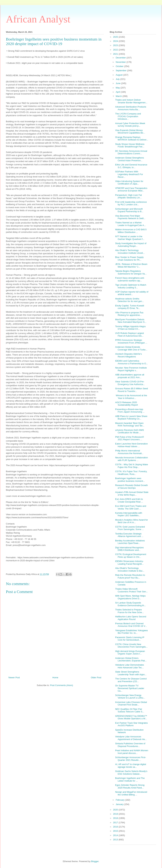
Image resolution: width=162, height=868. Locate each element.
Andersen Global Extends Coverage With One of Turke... (131, 348)
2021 (116, 54)
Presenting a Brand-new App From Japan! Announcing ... (130, 411)
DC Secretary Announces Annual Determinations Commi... (131, 152)
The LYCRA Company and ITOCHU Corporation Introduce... (128, 116)
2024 (116, 41)
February (120, 800)
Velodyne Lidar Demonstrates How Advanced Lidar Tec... (130, 666)
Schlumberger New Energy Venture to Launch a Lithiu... (130, 697)
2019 (116, 814)
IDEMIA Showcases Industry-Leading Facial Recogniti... (129, 563)
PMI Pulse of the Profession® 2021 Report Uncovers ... (129, 438)
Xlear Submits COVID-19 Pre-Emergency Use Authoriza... (130, 383)
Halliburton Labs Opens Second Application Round (131, 618)
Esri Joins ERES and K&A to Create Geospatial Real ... (129, 500)
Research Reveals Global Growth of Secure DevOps (131, 487)
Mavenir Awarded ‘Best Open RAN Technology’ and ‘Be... (130, 424)
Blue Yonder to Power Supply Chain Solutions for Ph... (129, 259)
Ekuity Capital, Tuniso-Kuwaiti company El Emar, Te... (130, 307)
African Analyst (38, 19)
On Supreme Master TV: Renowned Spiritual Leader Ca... (130, 688)
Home (55, 678)
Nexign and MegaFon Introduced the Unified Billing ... (131, 793)
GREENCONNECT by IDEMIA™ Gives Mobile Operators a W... (131, 717)
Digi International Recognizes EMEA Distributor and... (129, 549)
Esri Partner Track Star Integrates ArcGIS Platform (131, 724)
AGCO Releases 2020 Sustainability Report (126, 404)
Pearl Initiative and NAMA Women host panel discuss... (132, 752)
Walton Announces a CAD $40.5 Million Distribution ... (131, 231)
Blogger (95, 861)
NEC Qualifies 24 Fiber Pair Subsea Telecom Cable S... (130, 710)
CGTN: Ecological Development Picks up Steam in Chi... (131, 556)
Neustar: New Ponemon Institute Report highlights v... (131, 369)
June (118, 83)
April (118, 92)
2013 (116, 840)
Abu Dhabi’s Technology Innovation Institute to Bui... (130, 569)
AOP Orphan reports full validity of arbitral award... (132, 293)
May (118, 88)
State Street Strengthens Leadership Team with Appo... (131, 673)
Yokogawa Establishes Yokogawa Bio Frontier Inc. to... (131, 632)
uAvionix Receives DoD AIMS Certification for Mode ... (129, 431)
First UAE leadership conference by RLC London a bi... (131, 203)
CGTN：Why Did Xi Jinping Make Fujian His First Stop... (131, 466)
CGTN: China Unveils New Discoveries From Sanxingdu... (131, 646)
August (119, 75)
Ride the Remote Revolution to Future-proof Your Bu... (130, 576)
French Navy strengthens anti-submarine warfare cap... (130, 279)
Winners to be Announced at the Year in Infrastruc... (131, 397)
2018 (116, 818)
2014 (116, 835)
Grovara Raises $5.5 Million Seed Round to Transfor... (131, 390)
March (119, 96)
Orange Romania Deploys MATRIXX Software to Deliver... (132, 139)
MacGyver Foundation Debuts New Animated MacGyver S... (131, 321)
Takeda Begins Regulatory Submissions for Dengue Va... (131, 272)
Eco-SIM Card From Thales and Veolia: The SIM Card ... (131, 507)
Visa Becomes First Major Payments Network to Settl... (130, 217)
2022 (116, 50)
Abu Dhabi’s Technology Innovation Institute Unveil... (130, 252)
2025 (116, 37)
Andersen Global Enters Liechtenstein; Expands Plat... (131, 659)
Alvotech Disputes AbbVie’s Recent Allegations (128, 355)
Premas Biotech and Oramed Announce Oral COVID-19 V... (131, 625)
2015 (116, 831)
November (121, 62)
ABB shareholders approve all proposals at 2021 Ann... (130, 376)
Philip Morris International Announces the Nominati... (129, 452)
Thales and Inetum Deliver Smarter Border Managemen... (131, 101)
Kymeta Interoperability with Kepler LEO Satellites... (129, 514)
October (120, 66)
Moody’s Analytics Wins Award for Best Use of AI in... (131, 521)
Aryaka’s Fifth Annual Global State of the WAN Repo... (132, 494)
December (121, 58)
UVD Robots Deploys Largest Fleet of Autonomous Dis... (129, 334)
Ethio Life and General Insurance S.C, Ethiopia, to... (131, 166)
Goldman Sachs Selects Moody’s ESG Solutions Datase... (131, 773)
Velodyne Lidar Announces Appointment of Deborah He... (131, 738)
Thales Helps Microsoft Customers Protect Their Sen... (131, 590)
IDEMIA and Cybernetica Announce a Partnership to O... (131, 362)
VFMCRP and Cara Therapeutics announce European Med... (131, 189)
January (120, 804)
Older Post (96, 678)
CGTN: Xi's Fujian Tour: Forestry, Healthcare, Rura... (131, 473)
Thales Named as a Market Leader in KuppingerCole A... (130, 224)
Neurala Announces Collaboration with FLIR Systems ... (131, 459)
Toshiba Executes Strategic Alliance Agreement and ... (129, 535)
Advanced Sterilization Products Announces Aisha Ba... (131, 108)
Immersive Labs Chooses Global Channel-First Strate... (131, 703)
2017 (116, 823)
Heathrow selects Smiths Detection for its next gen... (129, 300)
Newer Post (14, 678)
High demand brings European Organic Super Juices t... (130, 653)
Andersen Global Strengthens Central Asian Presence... (130, 159)
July (118, 79)
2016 (116, 827)
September (121, 70)
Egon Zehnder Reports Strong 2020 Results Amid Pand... (130, 786)
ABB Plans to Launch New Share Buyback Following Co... (131, 418)
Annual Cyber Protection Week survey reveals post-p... (130, 125)
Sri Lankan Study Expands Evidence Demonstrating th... (130, 604)
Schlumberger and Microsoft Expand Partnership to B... (129, 210)
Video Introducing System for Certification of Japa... (129, 183)
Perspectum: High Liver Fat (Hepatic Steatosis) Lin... (128, 196)
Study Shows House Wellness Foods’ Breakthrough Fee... (130, 145)
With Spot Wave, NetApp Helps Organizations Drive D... (130, 597)
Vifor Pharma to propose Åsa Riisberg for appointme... (129, 314)
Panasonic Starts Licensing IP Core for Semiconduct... (130, 639)
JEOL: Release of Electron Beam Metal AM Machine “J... (131, 265)
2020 (116, 810)
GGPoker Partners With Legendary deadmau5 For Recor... (129, 174)
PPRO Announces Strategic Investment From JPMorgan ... (131, 341)
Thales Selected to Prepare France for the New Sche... (129, 611)
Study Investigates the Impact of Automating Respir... (131, 245)
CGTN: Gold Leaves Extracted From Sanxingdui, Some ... (130, 528)
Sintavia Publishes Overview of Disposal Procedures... (130, 745)
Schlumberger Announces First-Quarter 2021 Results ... (130, 759)
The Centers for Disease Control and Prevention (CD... (131, 680)
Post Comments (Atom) (62, 685)
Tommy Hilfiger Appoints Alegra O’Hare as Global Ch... (130, 328)
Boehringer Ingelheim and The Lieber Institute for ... (130, 779)
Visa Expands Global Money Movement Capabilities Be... (130, 132)
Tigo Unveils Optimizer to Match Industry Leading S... (131, 286)
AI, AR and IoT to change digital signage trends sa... (131, 766)
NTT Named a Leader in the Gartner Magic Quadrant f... (130, 238)
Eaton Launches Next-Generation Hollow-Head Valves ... (131, 445)
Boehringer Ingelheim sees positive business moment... (130, 480)
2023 (116, 45)
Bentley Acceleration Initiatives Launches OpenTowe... (130, 542)
